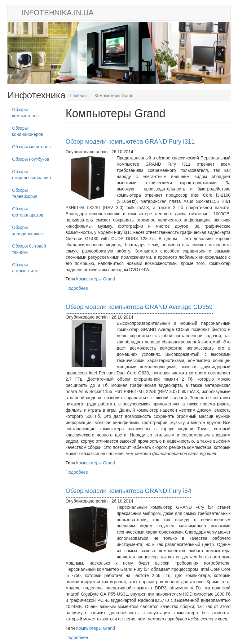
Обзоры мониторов (31, 147)
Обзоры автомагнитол (26, 268)
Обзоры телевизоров (25, 193)
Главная (79, 96)
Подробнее (77, 288)
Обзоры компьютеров (25, 113)
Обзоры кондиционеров (28, 131)
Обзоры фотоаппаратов (28, 212)
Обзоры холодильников (27, 230)
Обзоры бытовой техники (29, 249)
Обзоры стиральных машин (31, 175)
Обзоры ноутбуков (31, 159)
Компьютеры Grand (95, 279)
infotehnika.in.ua (58, 13)
